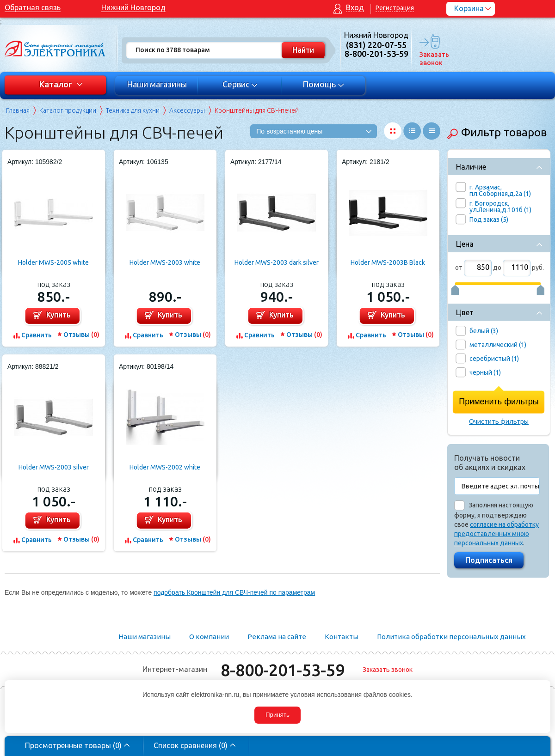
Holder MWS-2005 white (53, 262)
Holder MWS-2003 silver (54, 467)
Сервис (240, 84)
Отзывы (81, 335)
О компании (209, 637)
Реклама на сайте (277, 637)
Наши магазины (157, 84)
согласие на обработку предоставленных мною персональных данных (496, 534)
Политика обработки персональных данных (451, 637)
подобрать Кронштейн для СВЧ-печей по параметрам (234, 592)
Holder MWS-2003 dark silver (277, 262)
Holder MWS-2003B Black (388, 262)
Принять (277, 715)
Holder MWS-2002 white (165, 467)
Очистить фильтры (499, 421)
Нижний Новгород (133, 7)
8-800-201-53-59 (283, 670)
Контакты (342, 637)
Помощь (324, 84)
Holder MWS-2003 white (165, 262)
